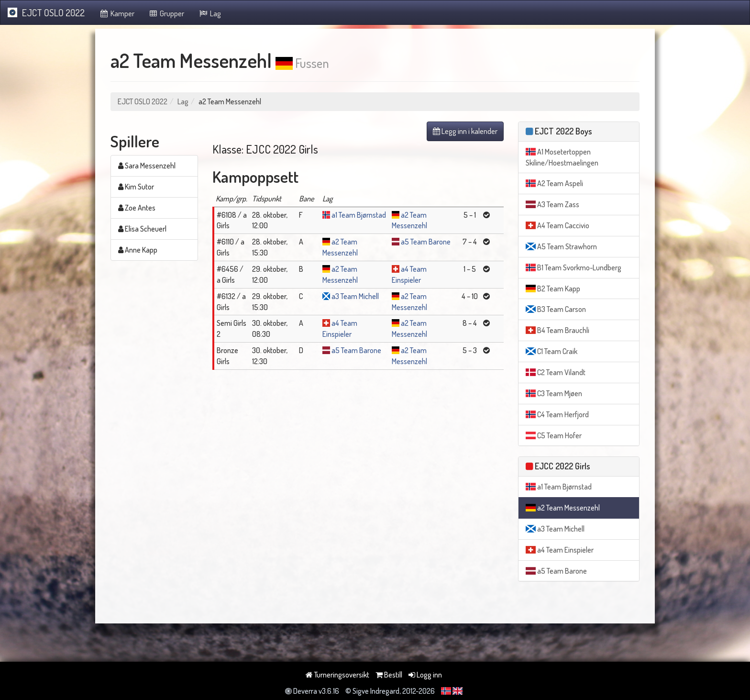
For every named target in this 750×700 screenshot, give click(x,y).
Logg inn (425, 675)
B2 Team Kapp (553, 289)
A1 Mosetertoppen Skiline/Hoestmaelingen (562, 157)
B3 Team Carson (556, 309)
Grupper (167, 13)
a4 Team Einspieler (560, 550)
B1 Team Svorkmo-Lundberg (574, 267)
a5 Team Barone (426, 242)
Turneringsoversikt (337, 675)
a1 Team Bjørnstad (359, 215)
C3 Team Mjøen (554, 393)
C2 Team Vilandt (556, 372)
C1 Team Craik (551, 351)
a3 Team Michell (355, 296)
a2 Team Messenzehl (563, 508)
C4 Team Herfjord (557, 414)
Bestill (389, 675)
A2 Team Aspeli (554, 183)
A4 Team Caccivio (557, 225)
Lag (210, 13)
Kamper (117, 13)
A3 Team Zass (552, 204)
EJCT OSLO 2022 (46, 12)
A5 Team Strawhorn (561, 246)
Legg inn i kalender (465, 131)
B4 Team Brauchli (557, 330)
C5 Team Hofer (554, 435)
